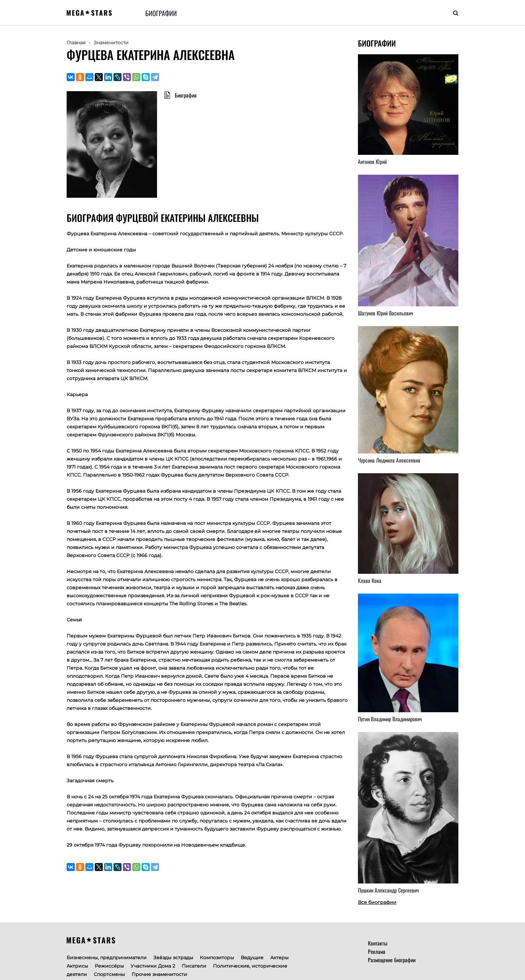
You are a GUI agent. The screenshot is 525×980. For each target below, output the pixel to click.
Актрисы (77, 966)
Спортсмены (109, 974)
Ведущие (252, 958)
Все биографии (377, 902)
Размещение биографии (392, 960)
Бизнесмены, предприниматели (107, 958)
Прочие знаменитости (159, 974)
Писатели (194, 966)
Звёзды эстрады (173, 958)
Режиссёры (109, 966)
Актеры (279, 958)
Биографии (161, 13)
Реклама (377, 952)
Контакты (378, 943)
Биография (186, 95)
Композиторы (217, 958)
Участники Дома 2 (153, 966)
